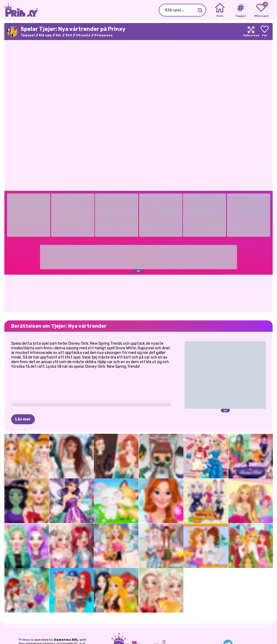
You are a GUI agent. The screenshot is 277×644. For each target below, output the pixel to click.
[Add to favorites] (265, 32)
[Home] (220, 10)
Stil (69, 35)
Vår (59, 35)
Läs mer (23, 419)
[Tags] (240, 10)
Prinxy (24, 640)
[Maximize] (251, 32)
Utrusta (83, 35)
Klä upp (45, 35)
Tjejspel (28, 35)
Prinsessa (103, 35)
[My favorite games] (261, 10)
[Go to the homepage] (19, 10)
